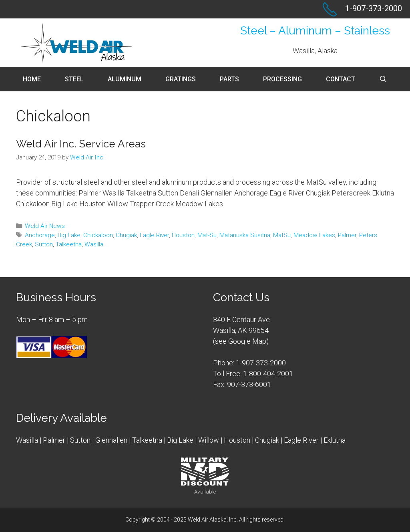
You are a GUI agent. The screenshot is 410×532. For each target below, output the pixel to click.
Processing (282, 79)
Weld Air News (45, 226)
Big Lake (69, 235)
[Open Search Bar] (383, 79)
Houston (183, 235)
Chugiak (126, 235)
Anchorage (40, 235)
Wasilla (94, 244)
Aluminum (125, 79)
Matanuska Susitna (245, 235)
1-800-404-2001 (268, 374)
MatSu (282, 235)
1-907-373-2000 (261, 363)
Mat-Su (207, 235)
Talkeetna (69, 244)
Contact (341, 79)
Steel (74, 79)
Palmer (347, 235)
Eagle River (154, 235)
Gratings (181, 79)
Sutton (44, 244)
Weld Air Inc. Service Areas (81, 144)
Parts (229, 79)
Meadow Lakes (314, 235)
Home (32, 79)
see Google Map (241, 341)
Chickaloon (98, 235)
